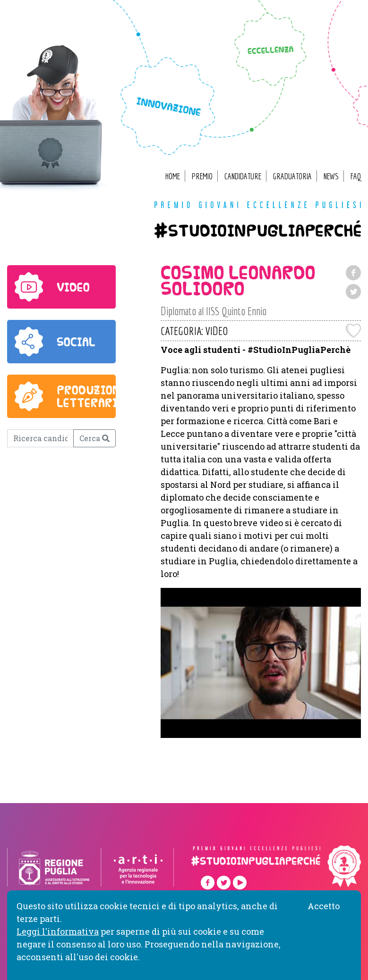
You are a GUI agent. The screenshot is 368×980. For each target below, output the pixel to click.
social (76, 342)
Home (173, 176)
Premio (202, 176)
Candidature (243, 176)
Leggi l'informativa (58, 931)
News (331, 176)
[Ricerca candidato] (40, 438)
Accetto (324, 906)
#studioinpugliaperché (258, 234)
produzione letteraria (92, 396)
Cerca (94, 438)
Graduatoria (292, 176)
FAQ (356, 176)
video (73, 287)
